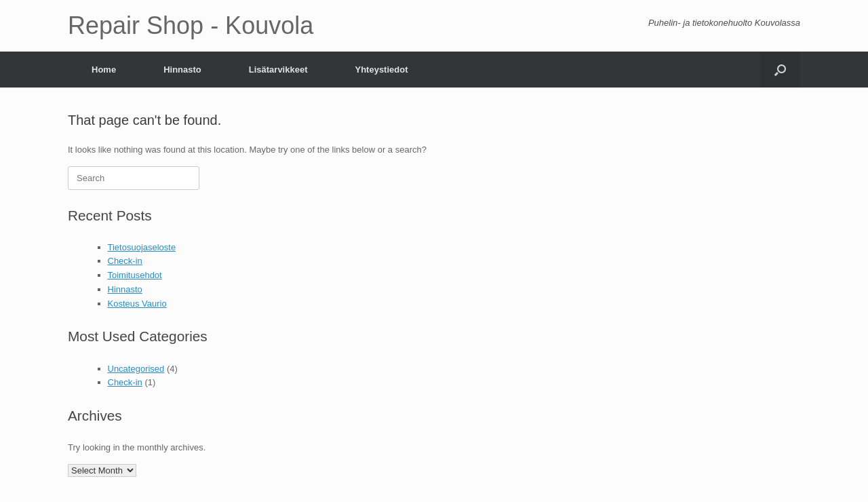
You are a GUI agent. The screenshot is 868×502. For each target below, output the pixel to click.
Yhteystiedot (381, 70)
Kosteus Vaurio (137, 304)
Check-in (125, 261)
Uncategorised (136, 369)
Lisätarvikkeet (278, 70)
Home (104, 70)
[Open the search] (780, 70)
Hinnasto (182, 70)
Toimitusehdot (135, 275)
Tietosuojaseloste (142, 247)
